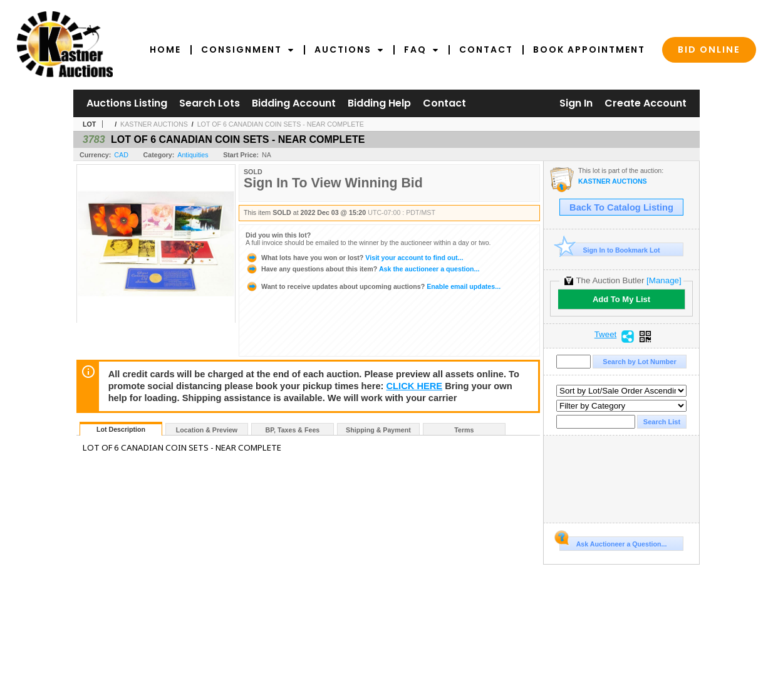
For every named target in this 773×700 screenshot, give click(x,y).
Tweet (606, 335)
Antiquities (193, 155)
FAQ (422, 50)
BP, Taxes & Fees (293, 430)
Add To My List (621, 299)
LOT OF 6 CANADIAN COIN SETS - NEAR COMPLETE (281, 124)
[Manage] (664, 280)
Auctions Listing (127, 103)
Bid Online (709, 50)
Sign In (576, 103)
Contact (486, 50)
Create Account (646, 103)
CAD (121, 155)
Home (165, 50)
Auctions (349, 50)
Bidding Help (379, 103)
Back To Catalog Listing (621, 207)
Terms (464, 430)
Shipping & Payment (378, 430)
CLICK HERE (415, 386)
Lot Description (121, 429)
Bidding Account (294, 103)
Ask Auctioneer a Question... (613, 542)
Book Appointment (589, 50)
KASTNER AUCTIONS (154, 124)
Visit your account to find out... (354, 258)
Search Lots (210, 103)
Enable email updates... (373, 286)
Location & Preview (207, 430)
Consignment (248, 50)
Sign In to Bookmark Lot (610, 250)
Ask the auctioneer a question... (362, 269)
